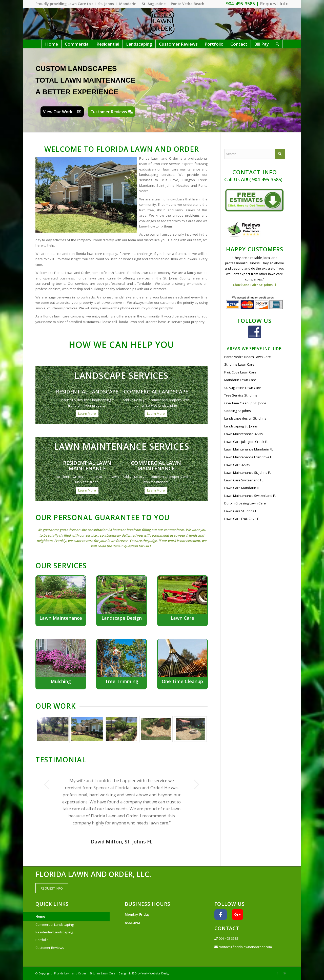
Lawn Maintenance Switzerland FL (250, 496)
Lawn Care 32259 (237, 465)
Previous (47, 784)
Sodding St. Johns (238, 411)
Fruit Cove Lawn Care (240, 372)
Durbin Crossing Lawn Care (245, 503)
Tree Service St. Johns (241, 395)
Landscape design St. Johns (245, 418)
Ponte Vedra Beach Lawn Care (248, 357)
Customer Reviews (112, 112)
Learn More (87, 413)
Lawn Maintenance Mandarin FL (249, 449)
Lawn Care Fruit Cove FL (242, 519)
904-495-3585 (226, 938)
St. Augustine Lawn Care (243, 388)
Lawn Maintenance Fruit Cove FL (249, 457)
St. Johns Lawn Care (239, 364)
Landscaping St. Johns (241, 426)
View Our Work (62, 112)
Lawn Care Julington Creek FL (246, 442)
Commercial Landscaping (55, 925)
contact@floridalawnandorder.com (243, 947)
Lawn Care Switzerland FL (244, 480)
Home (40, 916)
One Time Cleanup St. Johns (245, 403)
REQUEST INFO (52, 888)
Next (196, 784)
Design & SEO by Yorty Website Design (144, 973)
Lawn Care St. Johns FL (241, 511)
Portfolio (42, 940)
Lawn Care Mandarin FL (242, 488)
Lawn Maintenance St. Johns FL (248, 473)
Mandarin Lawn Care (240, 380)
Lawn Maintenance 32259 (244, 434)
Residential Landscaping (54, 932)
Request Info (274, 4)
